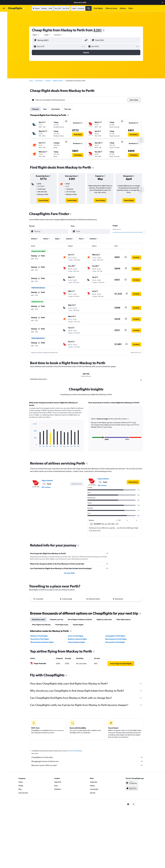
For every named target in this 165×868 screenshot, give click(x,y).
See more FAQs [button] (70, 573)
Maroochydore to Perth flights (116, 639)
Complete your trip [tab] (57, 619)
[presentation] (104, 30)
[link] (44, 200)
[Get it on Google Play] (132, 783)
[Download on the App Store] (132, 788)
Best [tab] (45, 109)
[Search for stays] (4, 20)
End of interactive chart (32, 445)
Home (31, 81)
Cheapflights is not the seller (88, 757)
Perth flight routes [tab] (62, 625)
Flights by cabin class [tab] (104, 619)
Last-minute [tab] (56, 109)
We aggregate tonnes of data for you (88, 761)
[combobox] (37, 35)
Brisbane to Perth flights (39, 636)
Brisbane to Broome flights (78, 639)
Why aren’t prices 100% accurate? (88, 765)
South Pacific (39, 81)
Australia (48, 81)
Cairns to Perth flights (76, 636)
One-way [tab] (68, 109)
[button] (163, 2)
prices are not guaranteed (75, 751)
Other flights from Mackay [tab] (42, 625)
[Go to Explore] (4, 29)
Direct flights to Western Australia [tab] (80, 619)
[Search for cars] (4, 25)
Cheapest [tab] (36, 109)
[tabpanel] (86, 428)
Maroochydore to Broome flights (42, 642)
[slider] (144, 232)
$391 (98, 30)
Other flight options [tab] (124, 619)
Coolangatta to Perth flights (115, 636)
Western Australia (58, 81)
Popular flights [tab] (78, 625)
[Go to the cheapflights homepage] (16, 8)
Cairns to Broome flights (77, 642)
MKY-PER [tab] (86, 374)
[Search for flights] (4, 15)
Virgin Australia (48, 480)
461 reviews (46, 487)
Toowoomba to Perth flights (115, 642)
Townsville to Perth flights (40, 639)
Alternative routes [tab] (39, 619)
